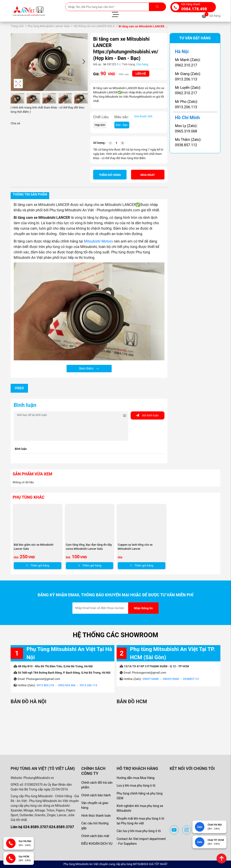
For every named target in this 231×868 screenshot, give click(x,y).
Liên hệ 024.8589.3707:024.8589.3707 (42, 827)
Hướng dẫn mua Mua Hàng (136, 778)
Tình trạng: (129, 64)
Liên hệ (141, 74)
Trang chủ (17, 26)
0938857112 (191, 679)
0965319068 (171, 679)
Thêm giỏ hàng (110, 175)
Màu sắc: (122, 117)
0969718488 (151, 679)
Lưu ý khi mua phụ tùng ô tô (136, 785)
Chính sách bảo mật (95, 836)
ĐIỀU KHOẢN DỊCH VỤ (97, 844)
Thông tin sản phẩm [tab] (30, 195)
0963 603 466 (67, 685)
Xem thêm (89, 368)
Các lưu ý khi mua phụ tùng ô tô (139, 831)
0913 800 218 (45, 685)
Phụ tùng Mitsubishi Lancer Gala (49, 26)
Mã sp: (97, 64)
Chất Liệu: (101, 117)
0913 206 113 (89, 685)
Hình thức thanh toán (96, 816)
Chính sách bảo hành (96, 795)
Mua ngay (148, 175)
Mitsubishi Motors (99, 241)
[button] (84, 62)
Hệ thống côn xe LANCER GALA (94, 26)
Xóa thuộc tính (143, 116)
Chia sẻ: (16, 123)
